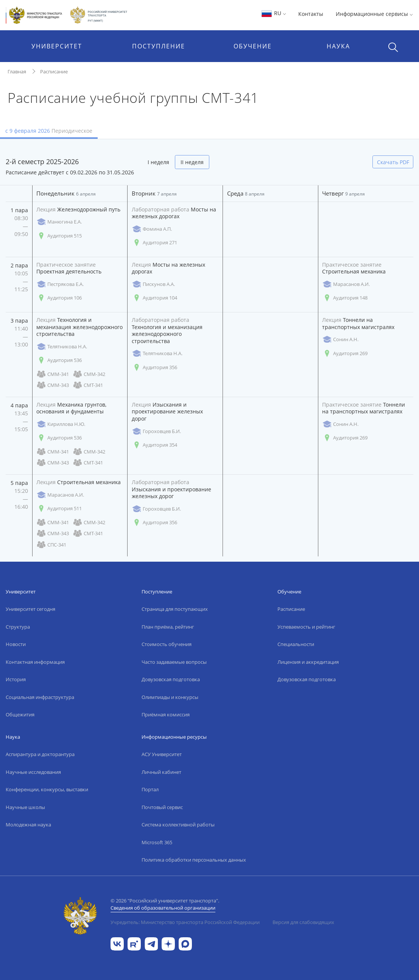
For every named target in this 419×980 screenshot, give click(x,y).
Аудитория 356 (154, 367)
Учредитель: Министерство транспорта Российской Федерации (185, 922)
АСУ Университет (162, 754)
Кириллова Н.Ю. (61, 424)
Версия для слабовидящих (303, 922)
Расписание (54, 71)
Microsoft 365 (157, 842)
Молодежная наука (28, 825)
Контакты (311, 14)
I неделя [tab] (158, 162)
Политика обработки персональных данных (194, 860)
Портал (150, 789)
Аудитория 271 (154, 243)
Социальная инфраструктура (40, 697)
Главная (17, 71)
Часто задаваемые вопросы (174, 662)
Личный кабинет (161, 772)
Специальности (296, 644)
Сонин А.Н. (340, 339)
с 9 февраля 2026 (49, 131)
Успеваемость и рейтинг (306, 627)
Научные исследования (33, 772)
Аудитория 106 (59, 298)
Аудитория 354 (154, 445)
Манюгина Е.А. (59, 222)
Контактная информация (35, 662)
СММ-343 (53, 385)
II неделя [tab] (192, 162)
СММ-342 (89, 374)
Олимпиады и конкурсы (170, 697)
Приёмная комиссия (166, 714)
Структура (18, 627)
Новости (16, 644)
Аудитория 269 (345, 353)
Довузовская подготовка (171, 679)
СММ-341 (53, 374)
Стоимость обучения (167, 644)
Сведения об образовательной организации (163, 908)
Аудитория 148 (345, 298)
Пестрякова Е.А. (60, 284)
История (16, 679)
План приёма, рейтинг (168, 627)
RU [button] (273, 13)
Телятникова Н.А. (62, 347)
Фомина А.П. (152, 229)
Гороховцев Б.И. (156, 431)
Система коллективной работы (178, 825)
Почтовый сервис (162, 807)
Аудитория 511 (59, 509)
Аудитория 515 (59, 236)
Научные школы (25, 807)
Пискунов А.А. (153, 284)
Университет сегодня (30, 609)
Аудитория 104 (154, 298)
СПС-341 (51, 545)
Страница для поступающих (175, 609)
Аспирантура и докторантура (40, 754)
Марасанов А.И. (346, 284)
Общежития (20, 714)
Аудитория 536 (59, 360)
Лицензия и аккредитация (308, 662)
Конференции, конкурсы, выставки (47, 789)
